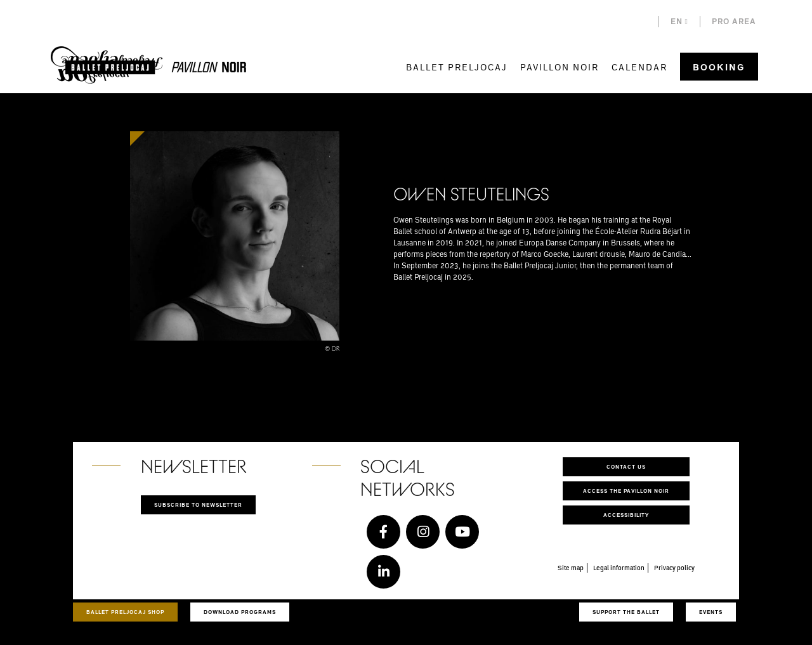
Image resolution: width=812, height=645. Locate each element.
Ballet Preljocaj (457, 67)
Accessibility (626, 515)
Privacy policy (674, 568)
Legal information (619, 568)
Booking (719, 67)
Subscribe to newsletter (198, 505)
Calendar (639, 67)
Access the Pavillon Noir (626, 491)
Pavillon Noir (560, 67)
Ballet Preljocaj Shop (125, 612)
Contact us (626, 466)
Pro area (734, 21)
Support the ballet (626, 612)
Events (711, 612)
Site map (571, 568)
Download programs (240, 612)
